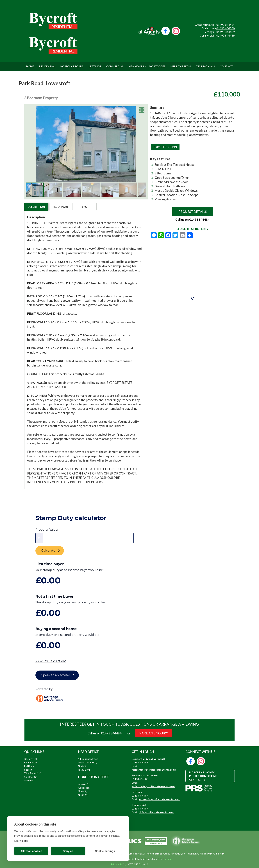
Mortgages (157, 65)
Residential (47, 65)
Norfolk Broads (72, 65)
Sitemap (29, 780)
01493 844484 (226, 25)
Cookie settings (105, 851)
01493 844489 (226, 32)
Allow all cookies (31, 851)
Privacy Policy (118, 864)
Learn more (21, 841)
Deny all (68, 851)
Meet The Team (181, 65)
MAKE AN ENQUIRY (153, 733)
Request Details (193, 212)
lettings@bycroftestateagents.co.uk (159, 799)
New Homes (136, 65)
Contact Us (31, 777)
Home (30, 65)
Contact (226, 65)
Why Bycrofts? (33, 773)
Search (28, 770)
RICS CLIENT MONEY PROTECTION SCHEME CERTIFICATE (203, 776)
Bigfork (167, 859)
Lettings (95, 65)
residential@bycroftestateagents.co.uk (154, 770)
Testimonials (205, 65)
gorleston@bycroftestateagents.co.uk (153, 786)
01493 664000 (226, 28)
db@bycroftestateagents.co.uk (156, 812)
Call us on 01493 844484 (192, 220)
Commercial (115, 65)
